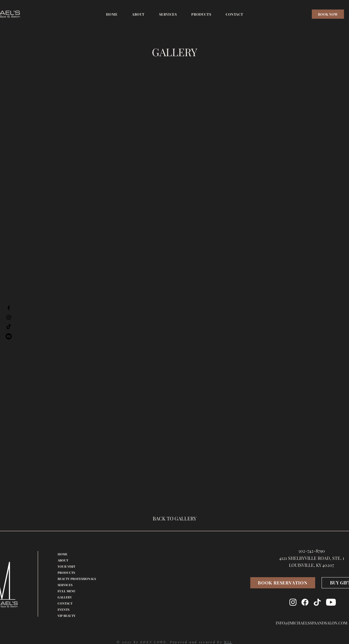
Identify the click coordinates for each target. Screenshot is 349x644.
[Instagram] (9, 317)
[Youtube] (9, 336)
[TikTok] (9, 327)
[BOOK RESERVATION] (283, 583)
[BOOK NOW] (328, 14)
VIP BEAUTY (67, 616)
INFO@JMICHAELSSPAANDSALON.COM (312, 623)
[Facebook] (9, 308)
